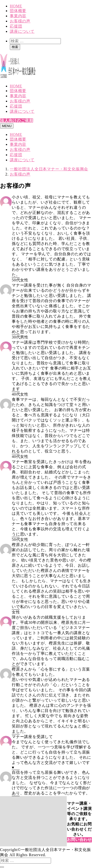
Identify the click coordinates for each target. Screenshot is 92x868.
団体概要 (18, 11)
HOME (16, 6)
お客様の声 (20, 21)
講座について (22, 31)
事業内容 (18, 16)
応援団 (16, 26)
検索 (15, 47)
